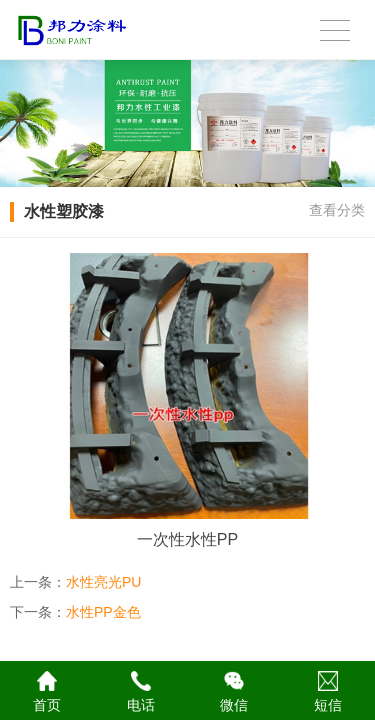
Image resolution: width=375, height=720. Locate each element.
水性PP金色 (103, 612)
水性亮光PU (103, 582)
